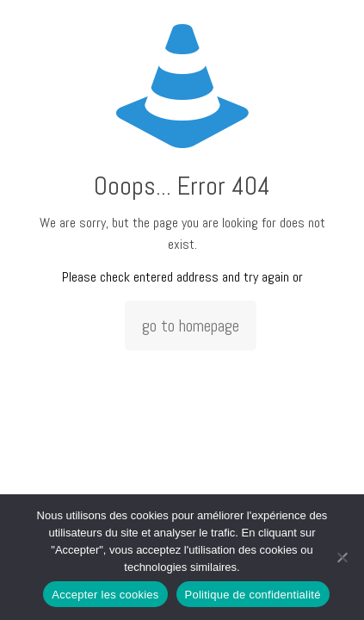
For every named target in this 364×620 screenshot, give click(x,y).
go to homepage (191, 325)
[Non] (342, 557)
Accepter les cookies (105, 595)
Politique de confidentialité (253, 595)
